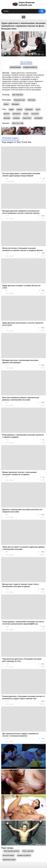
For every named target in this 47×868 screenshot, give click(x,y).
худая (11, 109)
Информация (15, 67)
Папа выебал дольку (11, 851)
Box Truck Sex (18, 95)
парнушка (29, 109)
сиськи (19, 109)
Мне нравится (14, 63)
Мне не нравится (17, 63)
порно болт (27, 118)
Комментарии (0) (30, 67)
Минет (6, 104)
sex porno (35, 114)
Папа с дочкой (28, 851)
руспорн (7, 118)
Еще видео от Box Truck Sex (17, 142)
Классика (32, 100)
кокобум (16, 118)
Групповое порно (9, 860)
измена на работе (24, 855)
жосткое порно (8, 855)
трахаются (17, 114)
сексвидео (38, 118)
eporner (7, 114)
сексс (38, 109)
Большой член (19, 100)
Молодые (15, 104)
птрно (26, 114)
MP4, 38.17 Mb (18, 123)
